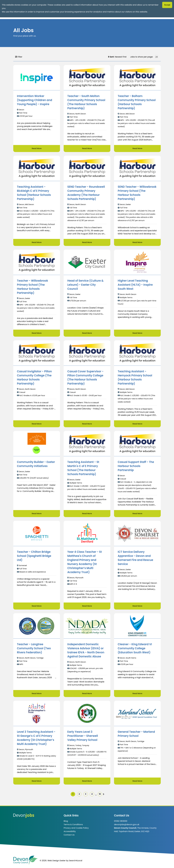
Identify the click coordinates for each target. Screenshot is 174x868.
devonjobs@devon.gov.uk (127, 826)
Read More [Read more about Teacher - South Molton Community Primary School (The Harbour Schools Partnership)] (87, 149)
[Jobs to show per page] (157, 57)
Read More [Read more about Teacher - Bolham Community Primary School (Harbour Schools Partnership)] (137, 149)
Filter (19, 57)
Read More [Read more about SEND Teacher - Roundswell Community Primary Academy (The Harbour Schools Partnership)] (87, 243)
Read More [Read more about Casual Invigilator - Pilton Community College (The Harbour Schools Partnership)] (37, 424)
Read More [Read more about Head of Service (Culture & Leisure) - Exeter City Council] (87, 333)
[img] (107, 796)
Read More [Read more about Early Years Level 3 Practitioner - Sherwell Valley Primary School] (87, 782)
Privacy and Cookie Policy (76, 830)
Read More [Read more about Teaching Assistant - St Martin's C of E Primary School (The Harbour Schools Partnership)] (87, 514)
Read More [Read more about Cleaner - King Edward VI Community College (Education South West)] (137, 694)
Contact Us (69, 837)
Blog (66, 823)
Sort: (111, 57)
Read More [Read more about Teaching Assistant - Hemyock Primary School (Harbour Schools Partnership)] (137, 424)
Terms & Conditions (73, 826)
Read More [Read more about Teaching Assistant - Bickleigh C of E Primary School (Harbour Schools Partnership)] (37, 243)
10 (102, 796)
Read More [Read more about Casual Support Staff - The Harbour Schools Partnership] (137, 514)
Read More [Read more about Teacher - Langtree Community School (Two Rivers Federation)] (37, 694)
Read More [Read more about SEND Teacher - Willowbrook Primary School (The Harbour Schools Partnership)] (137, 243)
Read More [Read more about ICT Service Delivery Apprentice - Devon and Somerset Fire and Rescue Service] (137, 607)
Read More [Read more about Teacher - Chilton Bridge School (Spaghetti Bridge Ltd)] (37, 607)
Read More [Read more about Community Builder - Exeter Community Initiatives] (37, 514)
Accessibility (70, 833)
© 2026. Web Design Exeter (53, 862)
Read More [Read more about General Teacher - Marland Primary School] (137, 782)
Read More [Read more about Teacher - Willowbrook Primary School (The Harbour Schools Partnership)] (37, 333)
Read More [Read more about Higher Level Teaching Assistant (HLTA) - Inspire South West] (137, 333)
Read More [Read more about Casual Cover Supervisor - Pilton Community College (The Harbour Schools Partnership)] (87, 424)
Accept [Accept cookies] (167, 5)
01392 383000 (121, 823)
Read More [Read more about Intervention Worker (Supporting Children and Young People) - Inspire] (37, 149)
